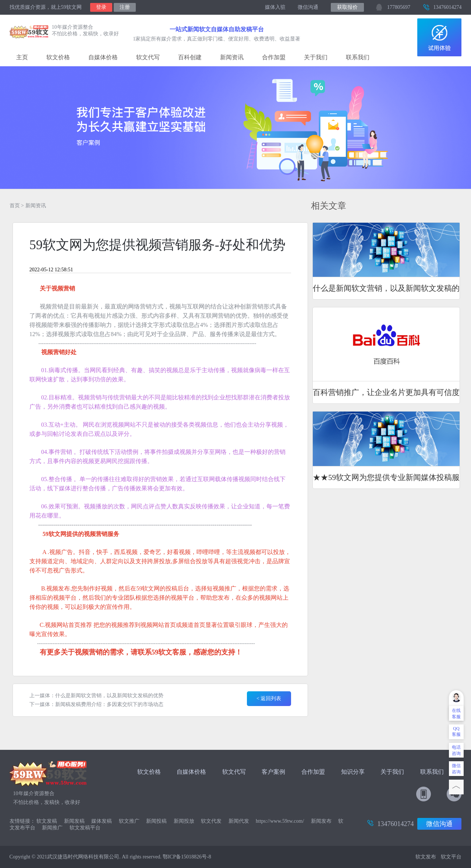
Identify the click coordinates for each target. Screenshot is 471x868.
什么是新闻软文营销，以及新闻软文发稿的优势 (109, 696)
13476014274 (447, 7)
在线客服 (456, 714)
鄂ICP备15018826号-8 (187, 857)
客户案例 (274, 772)
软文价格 (58, 57)
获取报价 (347, 7)
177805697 (399, 7)
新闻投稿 (156, 821)
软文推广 (129, 821)
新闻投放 (184, 821)
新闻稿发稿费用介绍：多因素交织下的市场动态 (109, 704)
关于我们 (316, 57)
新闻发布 (321, 821)
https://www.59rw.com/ (280, 821)
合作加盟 (274, 57)
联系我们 (358, 57)
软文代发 (211, 821)
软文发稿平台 (85, 828)
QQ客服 (456, 731)
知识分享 (353, 772)
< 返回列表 (269, 698)
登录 (101, 7)
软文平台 (451, 857)
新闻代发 (239, 821)
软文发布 (426, 857)
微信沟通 (309, 7)
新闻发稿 (74, 821)
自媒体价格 (103, 57)
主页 (22, 57)
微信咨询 (456, 769)
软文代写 (148, 57)
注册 (125, 7)
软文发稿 (47, 821)
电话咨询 (456, 750)
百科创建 (190, 57)
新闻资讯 (232, 57)
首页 (15, 206)
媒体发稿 (102, 821)
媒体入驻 (275, 7)
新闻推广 (52, 828)
